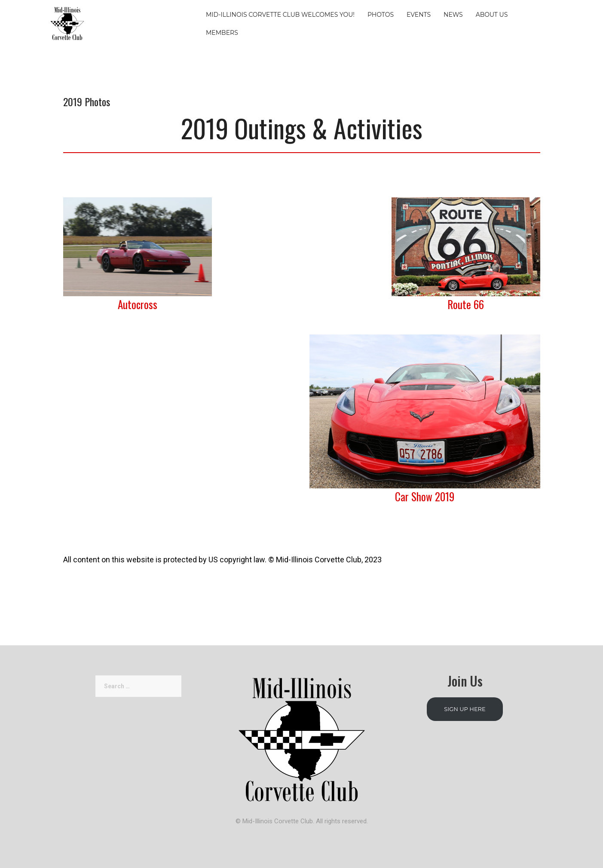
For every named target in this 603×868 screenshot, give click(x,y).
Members (222, 33)
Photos (381, 15)
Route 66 (466, 304)
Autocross (138, 304)
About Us (492, 15)
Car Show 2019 (425, 496)
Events (419, 15)
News (453, 15)
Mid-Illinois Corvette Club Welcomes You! (280, 15)
